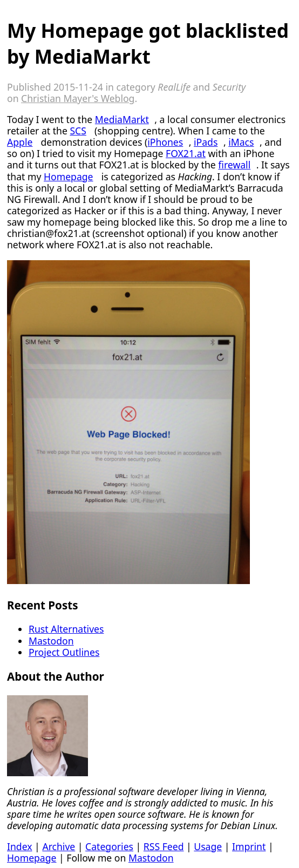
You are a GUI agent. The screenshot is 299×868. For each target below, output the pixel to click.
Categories (109, 846)
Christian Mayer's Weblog (78, 98)
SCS (78, 131)
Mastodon (51, 641)
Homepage (69, 177)
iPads (206, 142)
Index (20, 846)
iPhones (165, 142)
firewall (234, 165)
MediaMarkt (122, 119)
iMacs (241, 142)
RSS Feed (164, 846)
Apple (20, 142)
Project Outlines (64, 652)
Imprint (249, 846)
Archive (59, 846)
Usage (208, 846)
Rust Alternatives (66, 629)
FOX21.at (186, 153)
